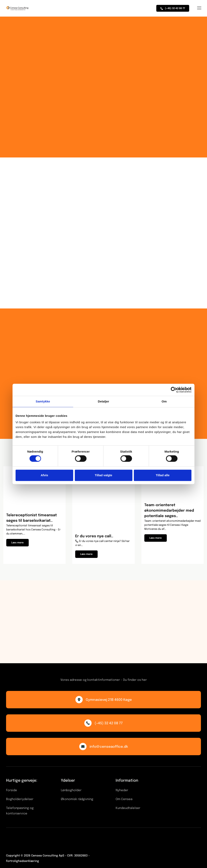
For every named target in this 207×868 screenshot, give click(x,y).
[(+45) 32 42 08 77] (88, 723)
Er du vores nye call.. (94, 536)
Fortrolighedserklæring (23, 861)
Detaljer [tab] (103, 401)
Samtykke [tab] (43, 401)
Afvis (44, 475)
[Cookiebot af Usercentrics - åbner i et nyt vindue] (174, 390)
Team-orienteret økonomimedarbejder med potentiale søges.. (169, 511)
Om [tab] (164, 401)
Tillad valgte (103, 475)
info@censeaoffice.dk (109, 747)
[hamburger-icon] (199, 9)
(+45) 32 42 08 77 (109, 723)
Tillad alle (163, 475)
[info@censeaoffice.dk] (83, 747)
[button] (17, 543)
